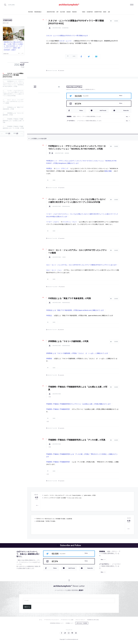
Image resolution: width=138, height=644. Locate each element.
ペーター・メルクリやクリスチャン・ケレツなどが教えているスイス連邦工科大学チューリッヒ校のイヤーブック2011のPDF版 (13, 93)
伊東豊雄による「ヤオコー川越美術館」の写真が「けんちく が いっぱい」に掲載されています (77, 353)
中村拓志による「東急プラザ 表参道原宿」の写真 (13, 108)
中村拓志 (49, 316)
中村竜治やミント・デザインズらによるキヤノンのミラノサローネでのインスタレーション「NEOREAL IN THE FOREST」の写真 (13, 84)
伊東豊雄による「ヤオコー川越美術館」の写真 (68, 341)
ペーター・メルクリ (53, 222)
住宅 (50, 397)
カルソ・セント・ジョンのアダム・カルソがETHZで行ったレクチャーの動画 (13, 102)
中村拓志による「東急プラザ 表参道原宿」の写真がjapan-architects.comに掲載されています (75, 310)
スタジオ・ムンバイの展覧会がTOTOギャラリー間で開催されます (67, 36)
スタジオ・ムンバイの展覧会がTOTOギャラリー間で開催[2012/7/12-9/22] (13, 75)
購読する (27, 607)
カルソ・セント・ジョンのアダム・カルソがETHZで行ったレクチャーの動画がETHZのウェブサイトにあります (81, 265)
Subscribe (126, 110)
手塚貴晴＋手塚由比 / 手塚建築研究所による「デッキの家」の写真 (13, 127)
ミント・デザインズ (62, 168)
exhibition (65, 28)
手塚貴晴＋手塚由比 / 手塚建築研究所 (58, 409)
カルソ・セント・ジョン (54, 270)
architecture (57, 28)
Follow (121, 96)
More (127, 116)
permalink (62, 71)
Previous (19, 53)
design (67, 153)
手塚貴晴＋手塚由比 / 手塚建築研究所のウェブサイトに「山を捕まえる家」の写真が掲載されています (78, 404)
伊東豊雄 (49, 359)
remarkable (66, 206)
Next (22, 53)
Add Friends (103, 110)
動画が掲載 (108, 171)
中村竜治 (49, 168)
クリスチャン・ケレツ (70, 222)
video (64, 257)
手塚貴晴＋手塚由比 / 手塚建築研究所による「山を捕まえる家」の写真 (13, 121)
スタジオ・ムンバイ (65, 41)
